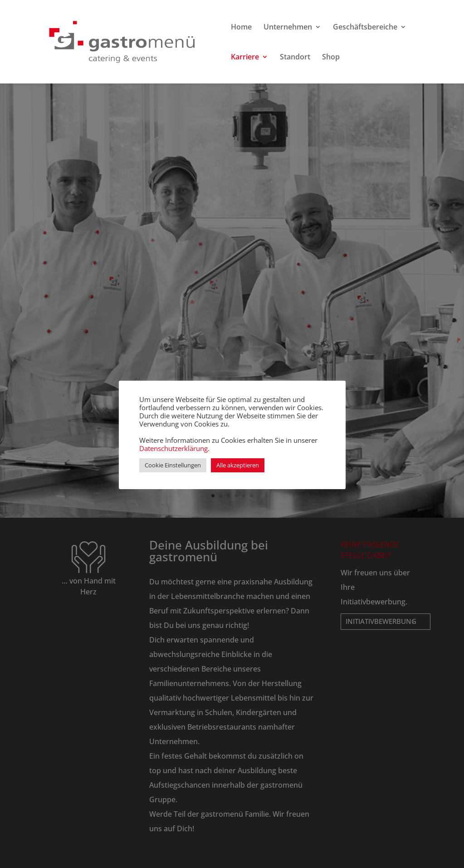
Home (241, 28)
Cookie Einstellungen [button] (173, 465)
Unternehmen (288, 28)
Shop (331, 58)
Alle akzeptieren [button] (238, 465)
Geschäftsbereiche (365, 28)
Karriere (245, 58)
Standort (295, 58)
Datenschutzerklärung (173, 448)
